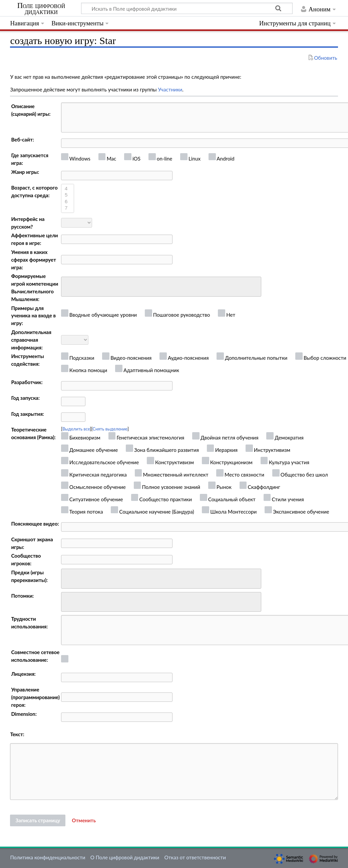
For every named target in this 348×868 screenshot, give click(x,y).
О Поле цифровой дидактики (125, 857)
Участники (170, 89)
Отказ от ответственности (195, 857)
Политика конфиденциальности (48, 857)
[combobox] (161, 287)
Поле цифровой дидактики (41, 9)
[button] (84, 821)
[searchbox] (68, 286)
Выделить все (76, 429)
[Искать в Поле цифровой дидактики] (187, 8)
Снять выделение (110, 429)
